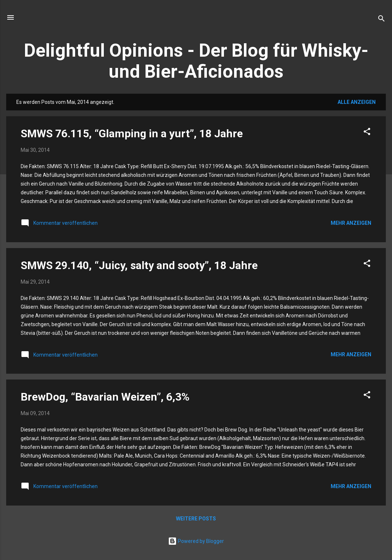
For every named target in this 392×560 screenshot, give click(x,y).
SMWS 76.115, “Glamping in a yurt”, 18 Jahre (132, 133)
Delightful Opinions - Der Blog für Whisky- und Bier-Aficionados (196, 61)
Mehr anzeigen (351, 223)
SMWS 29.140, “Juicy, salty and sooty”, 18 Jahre (139, 265)
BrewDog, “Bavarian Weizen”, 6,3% (105, 397)
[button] (367, 133)
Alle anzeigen (357, 102)
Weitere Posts (196, 519)
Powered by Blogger (196, 541)
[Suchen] (381, 20)
